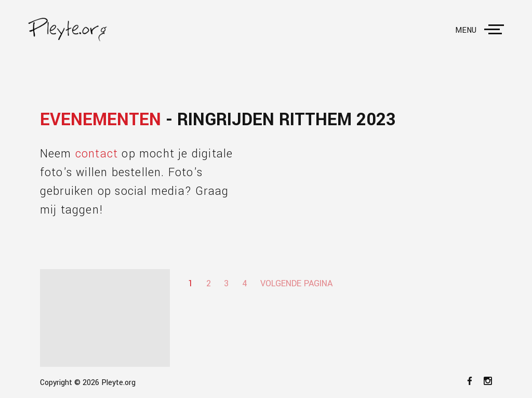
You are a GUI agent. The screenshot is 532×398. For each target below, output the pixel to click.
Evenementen (101, 120)
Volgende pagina (296, 283)
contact (97, 154)
